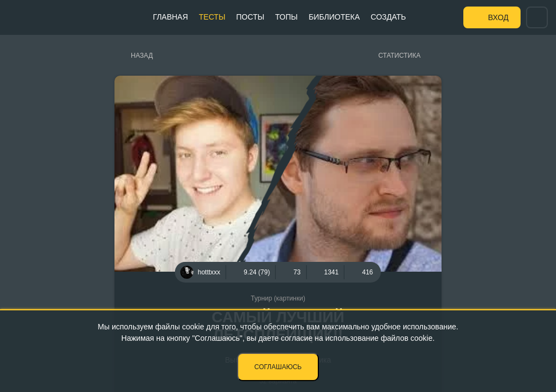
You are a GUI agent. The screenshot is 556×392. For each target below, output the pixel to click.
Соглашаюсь (278, 367)
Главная (171, 17)
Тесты (212, 17)
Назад (142, 56)
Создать (388, 17)
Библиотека (334, 17)
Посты (250, 17)
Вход (498, 17)
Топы (286, 17)
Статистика (399, 56)
